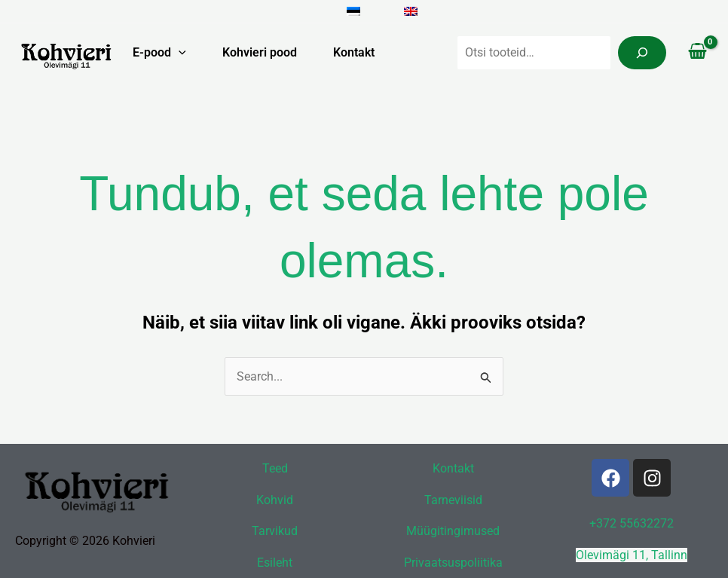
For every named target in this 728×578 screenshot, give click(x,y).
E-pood (159, 53)
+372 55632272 (632, 523)
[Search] (642, 53)
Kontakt (354, 52)
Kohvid (275, 500)
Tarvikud (275, 531)
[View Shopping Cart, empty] (697, 53)
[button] (179, 53)
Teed (275, 468)
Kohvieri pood (260, 52)
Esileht (275, 563)
